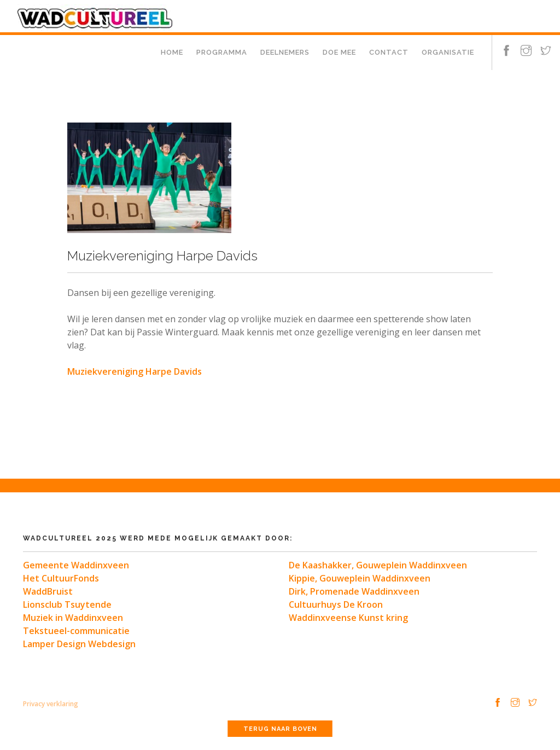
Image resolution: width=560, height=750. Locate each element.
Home (172, 52)
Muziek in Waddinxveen (73, 618)
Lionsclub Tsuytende (67, 604)
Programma (222, 52)
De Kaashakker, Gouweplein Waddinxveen (378, 565)
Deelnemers (285, 52)
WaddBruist (48, 591)
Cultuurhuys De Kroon (336, 604)
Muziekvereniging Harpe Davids (135, 371)
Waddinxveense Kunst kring (348, 618)
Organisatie (448, 52)
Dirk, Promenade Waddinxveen (354, 591)
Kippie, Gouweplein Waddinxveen (360, 578)
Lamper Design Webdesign (79, 644)
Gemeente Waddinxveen (76, 565)
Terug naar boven (280, 729)
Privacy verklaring (51, 704)
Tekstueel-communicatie (76, 631)
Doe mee (339, 52)
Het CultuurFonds (61, 578)
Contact (389, 52)
